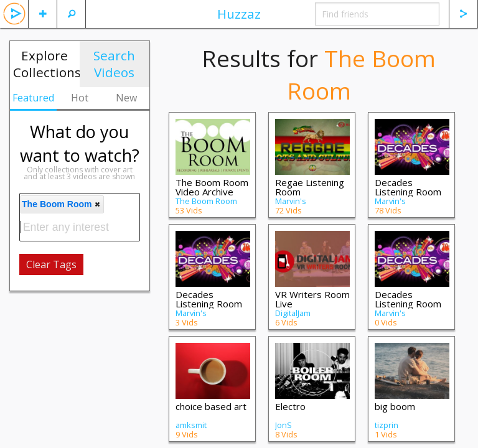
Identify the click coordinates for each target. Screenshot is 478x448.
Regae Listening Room (310, 187)
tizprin (387, 425)
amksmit (191, 425)
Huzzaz (239, 14)
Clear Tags (51, 264)
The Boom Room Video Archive (212, 187)
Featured (33, 98)
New (126, 98)
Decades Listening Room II (408, 304)
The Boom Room (206, 201)
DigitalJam (293, 313)
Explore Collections (46, 64)
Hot (80, 98)
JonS (284, 425)
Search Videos (114, 64)
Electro (290, 406)
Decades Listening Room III (408, 192)
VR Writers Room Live (312, 299)
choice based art (211, 406)
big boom (395, 406)
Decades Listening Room (209, 299)
